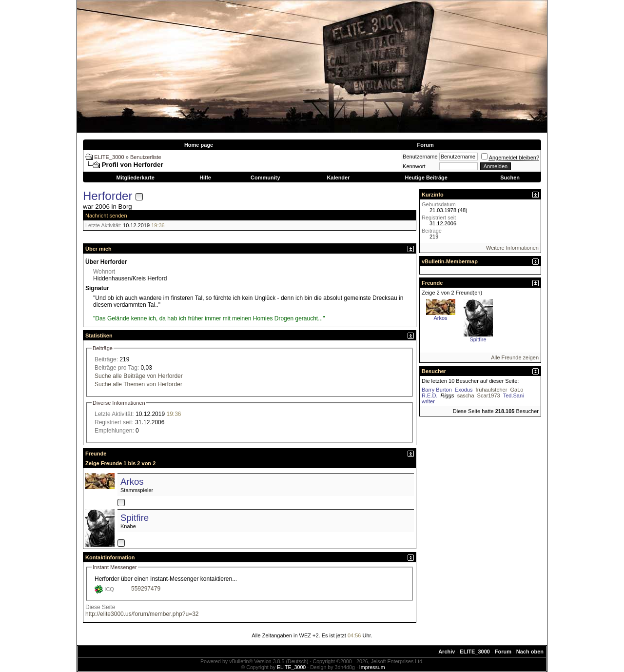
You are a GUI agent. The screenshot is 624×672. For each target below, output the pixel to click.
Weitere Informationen (512, 248)
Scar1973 (489, 395)
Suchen (510, 178)
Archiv (447, 652)
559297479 (146, 589)
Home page (199, 145)
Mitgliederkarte (136, 178)
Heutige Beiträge (426, 178)
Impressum (372, 667)
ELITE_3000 (109, 157)
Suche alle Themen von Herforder (138, 384)
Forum (425, 145)
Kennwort (414, 166)
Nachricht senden (106, 216)
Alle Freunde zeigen (515, 357)
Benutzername (420, 157)
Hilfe (205, 178)
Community (265, 178)
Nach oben (530, 652)
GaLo (517, 390)
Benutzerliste (146, 157)
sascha (466, 395)
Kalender (338, 178)
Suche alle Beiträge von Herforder (139, 376)
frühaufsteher (492, 390)
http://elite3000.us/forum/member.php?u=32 (142, 614)
